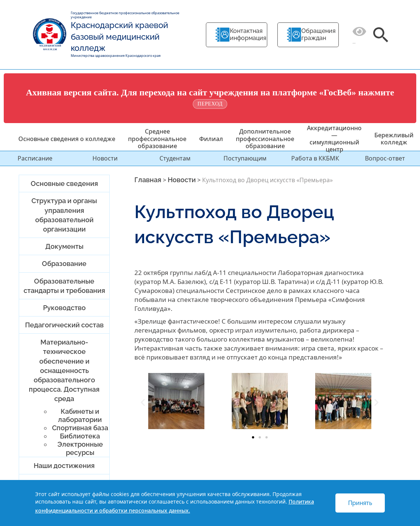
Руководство (64, 308)
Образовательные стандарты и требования (64, 286)
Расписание (35, 158)
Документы (64, 246)
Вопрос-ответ (385, 158)
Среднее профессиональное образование (157, 138)
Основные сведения (64, 184)
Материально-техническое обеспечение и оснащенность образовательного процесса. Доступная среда (64, 370)
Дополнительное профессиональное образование (265, 138)
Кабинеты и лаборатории (80, 415)
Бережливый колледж (394, 139)
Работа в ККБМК (315, 158)
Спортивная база (80, 428)
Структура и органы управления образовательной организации (64, 215)
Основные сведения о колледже (67, 139)
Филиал (211, 139)
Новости (105, 158)
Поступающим (245, 158)
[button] (143, 402)
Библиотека (80, 436)
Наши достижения (64, 466)
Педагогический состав (64, 325)
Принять (360, 503)
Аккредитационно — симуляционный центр (334, 139)
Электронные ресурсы (80, 448)
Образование (64, 264)
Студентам (175, 158)
